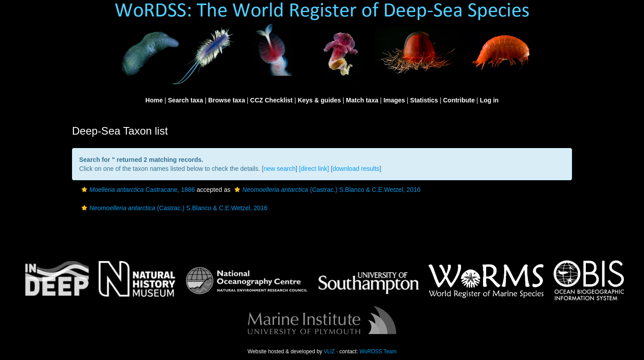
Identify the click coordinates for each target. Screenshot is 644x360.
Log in (489, 100)
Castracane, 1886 (137, 190)
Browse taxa (226, 100)
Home (154, 100)
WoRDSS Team (378, 352)
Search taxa (185, 100)
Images (394, 100)
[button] (84, 190)
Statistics (424, 100)
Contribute (459, 100)
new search (280, 169)
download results (356, 169)
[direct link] (314, 169)
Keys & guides (319, 100)
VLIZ (329, 352)
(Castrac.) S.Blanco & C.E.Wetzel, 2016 (326, 190)
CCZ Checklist (271, 100)
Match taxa (362, 100)
